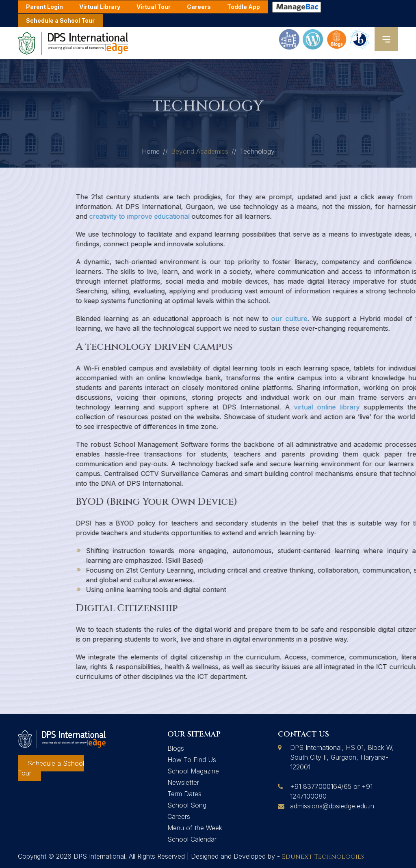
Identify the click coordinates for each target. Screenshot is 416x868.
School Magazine (193, 771)
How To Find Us (192, 760)
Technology (257, 154)
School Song (187, 805)
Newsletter (183, 782)
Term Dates (184, 794)
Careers (179, 816)
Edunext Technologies (323, 857)
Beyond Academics (200, 154)
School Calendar (192, 839)
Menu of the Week (195, 828)
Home (151, 154)
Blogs (176, 748)
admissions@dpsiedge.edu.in (332, 806)
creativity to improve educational (279, 216)
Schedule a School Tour (60, 20)
